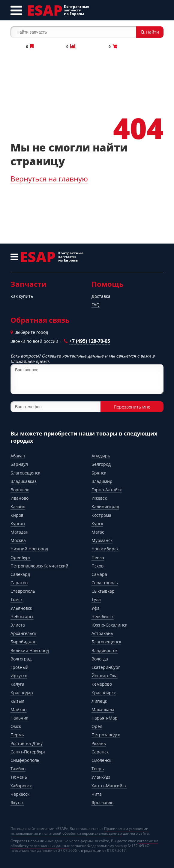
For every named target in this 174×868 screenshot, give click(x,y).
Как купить (22, 296)
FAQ (96, 305)
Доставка (101, 296)
